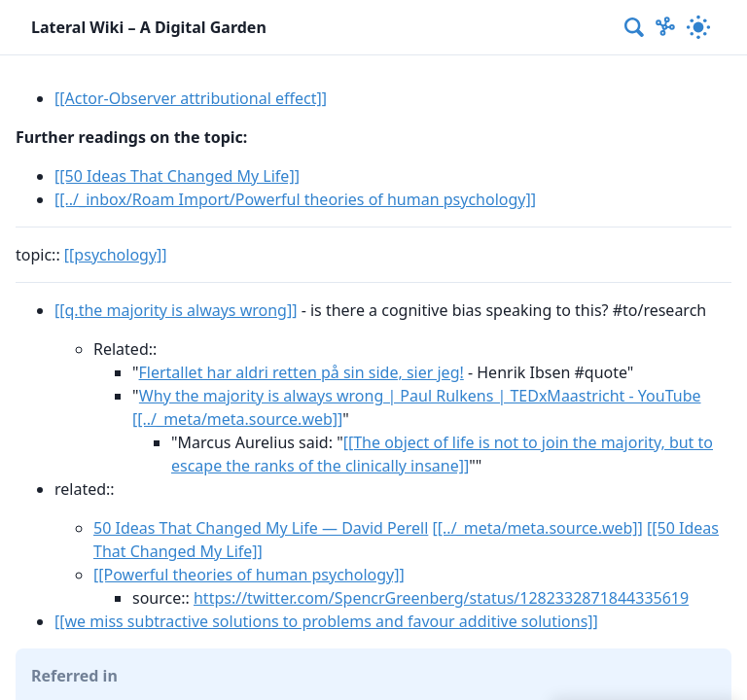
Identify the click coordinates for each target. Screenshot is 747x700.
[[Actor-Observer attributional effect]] (191, 98)
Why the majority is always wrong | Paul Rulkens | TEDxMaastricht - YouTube (420, 396)
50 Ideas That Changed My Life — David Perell (261, 528)
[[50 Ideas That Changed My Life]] (177, 176)
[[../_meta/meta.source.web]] (237, 419)
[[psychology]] (116, 255)
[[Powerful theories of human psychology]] (249, 575)
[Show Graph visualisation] (665, 27)
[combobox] (635, 27)
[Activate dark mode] (698, 27)
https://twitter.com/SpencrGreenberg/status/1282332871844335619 (441, 598)
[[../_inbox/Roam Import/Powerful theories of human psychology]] (295, 199)
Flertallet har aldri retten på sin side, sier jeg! (302, 372)
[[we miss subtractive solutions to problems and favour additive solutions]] (326, 621)
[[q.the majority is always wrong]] (176, 310)
